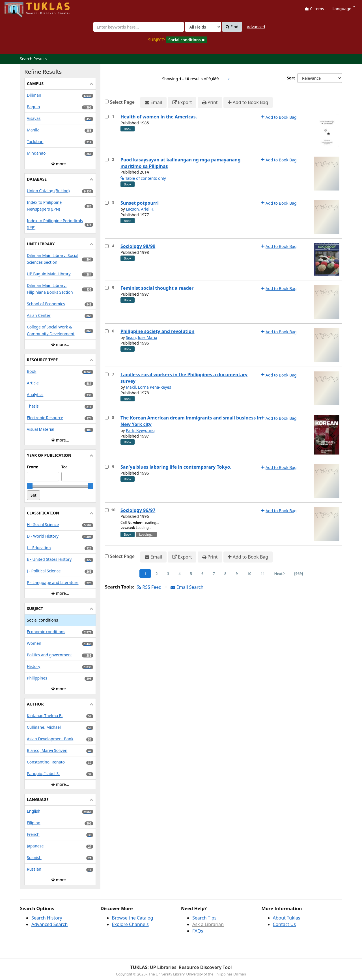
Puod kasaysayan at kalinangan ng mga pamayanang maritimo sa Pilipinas (180, 163)
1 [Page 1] (145, 574)
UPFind (18, 7)
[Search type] (203, 27)
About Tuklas (287, 918)
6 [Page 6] (202, 574)
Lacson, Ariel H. (140, 209)
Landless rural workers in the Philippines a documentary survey (184, 378)
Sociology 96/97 (138, 510)
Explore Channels (130, 924)
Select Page (122, 102)
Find (232, 27)
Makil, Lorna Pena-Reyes (148, 387)
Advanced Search (49, 924)
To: (64, 467)
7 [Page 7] (214, 574)
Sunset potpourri (140, 203)
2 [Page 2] (157, 574)
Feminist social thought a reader (157, 288)
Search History (47, 918)
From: (33, 467)
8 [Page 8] (225, 574)
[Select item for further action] (107, 117)
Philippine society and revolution (157, 331)
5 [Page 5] (191, 574)
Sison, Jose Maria (142, 337)
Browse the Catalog (133, 918)
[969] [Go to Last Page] (299, 574)
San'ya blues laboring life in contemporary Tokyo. (176, 467)
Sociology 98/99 (138, 246)
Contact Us (284, 924)
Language (344, 9)
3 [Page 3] (168, 574)
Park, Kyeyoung (140, 430)
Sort (291, 78)
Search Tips (204, 918)
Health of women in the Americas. (159, 117)
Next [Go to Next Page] (280, 574)
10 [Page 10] (249, 574)
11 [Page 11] (263, 574)
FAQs (198, 931)
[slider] (30, 486)
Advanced (256, 27)
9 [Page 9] (237, 574)
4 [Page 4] (179, 574)
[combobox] (139, 27)
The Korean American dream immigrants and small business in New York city (191, 421)
